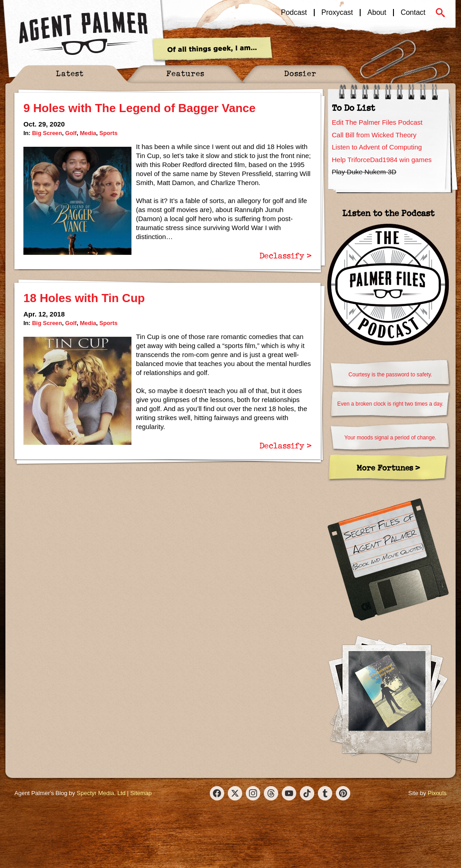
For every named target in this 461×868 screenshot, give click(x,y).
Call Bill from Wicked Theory (374, 135)
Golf (71, 133)
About (377, 13)
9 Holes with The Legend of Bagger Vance (140, 108)
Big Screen (47, 133)
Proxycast (337, 13)
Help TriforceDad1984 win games (382, 160)
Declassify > (285, 255)
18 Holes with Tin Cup (84, 298)
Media (88, 133)
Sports (108, 133)
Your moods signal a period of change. (390, 438)
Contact (413, 13)
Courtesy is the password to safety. (390, 375)
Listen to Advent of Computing (377, 147)
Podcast (294, 13)
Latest (70, 73)
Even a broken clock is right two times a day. (390, 404)
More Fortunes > (388, 468)
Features (185, 73)
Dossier (300, 73)
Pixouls (437, 793)
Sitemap (141, 793)
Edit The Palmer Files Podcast (377, 122)
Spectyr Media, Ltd (101, 793)
